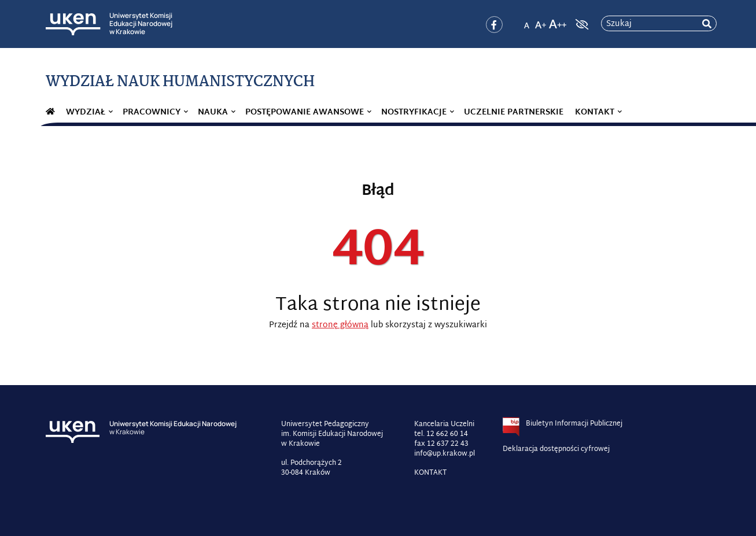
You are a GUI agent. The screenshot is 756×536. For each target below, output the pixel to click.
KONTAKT (430, 473)
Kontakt (595, 112)
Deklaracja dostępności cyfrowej (556, 449)
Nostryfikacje (414, 112)
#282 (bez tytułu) (50, 113)
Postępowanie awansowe (305, 112)
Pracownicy (152, 112)
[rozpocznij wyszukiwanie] (707, 24)
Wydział (86, 112)
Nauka (213, 112)
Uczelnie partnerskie (514, 112)
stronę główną (340, 325)
